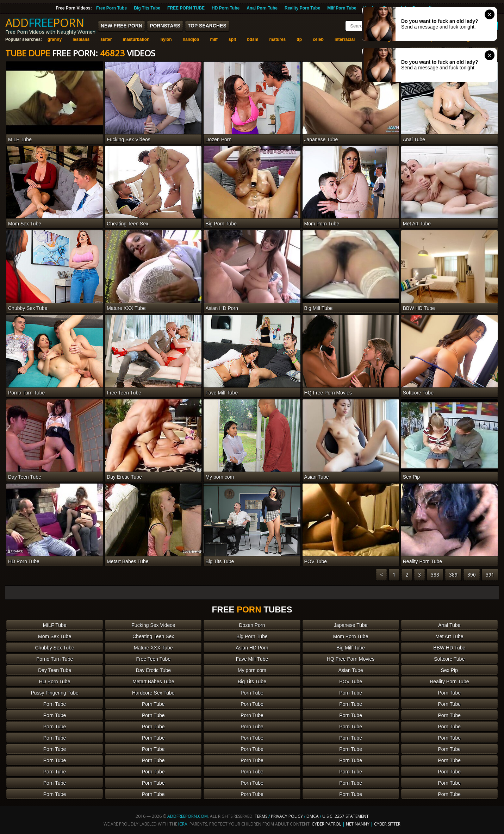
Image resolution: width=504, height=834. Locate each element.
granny (55, 39)
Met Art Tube (449, 636)
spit (232, 39)
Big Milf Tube (351, 648)
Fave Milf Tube (252, 659)
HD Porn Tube (226, 8)
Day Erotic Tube (153, 670)
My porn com (252, 670)
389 (453, 575)
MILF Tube (55, 625)
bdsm (253, 39)
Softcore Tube (449, 659)
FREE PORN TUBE (186, 8)
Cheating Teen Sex (153, 636)
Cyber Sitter (387, 824)
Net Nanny (358, 824)
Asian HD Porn (252, 648)
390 (472, 575)
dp (299, 39)
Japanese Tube (351, 625)
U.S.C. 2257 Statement (346, 816)
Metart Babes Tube (153, 681)
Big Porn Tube (252, 636)
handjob (191, 39)
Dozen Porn (252, 625)
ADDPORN (45, 23)
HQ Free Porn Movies (351, 659)
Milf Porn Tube (342, 8)
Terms (261, 816)
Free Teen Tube (153, 659)
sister (106, 39)
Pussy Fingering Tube (54, 693)
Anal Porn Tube (262, 8)
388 (435, 575)
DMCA (313, 816)
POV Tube (351, 681)
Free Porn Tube (111, 8)
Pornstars (165, 26)
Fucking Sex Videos (153, 625)
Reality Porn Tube (302, 8)
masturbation (136, 39)
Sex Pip (449, 670)
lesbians (81, 39)
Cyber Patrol (326, 824)
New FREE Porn (122, 26)
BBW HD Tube (449, 648)
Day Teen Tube (55, 670)
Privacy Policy (287, 816)
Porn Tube (252, 693)
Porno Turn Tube (55, 659)
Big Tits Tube (147, 8)
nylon (166, 39)
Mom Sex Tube (55, 636)
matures (278, 39)
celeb (318, 39)
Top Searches (207, 26)
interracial (345, 39)
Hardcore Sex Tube (153, 693)
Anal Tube (449, 625)
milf (214, 39)
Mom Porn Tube (351, 636)
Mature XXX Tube (153, 648)
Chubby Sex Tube (54, 648)
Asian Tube (351, 670)
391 (490, 575)
